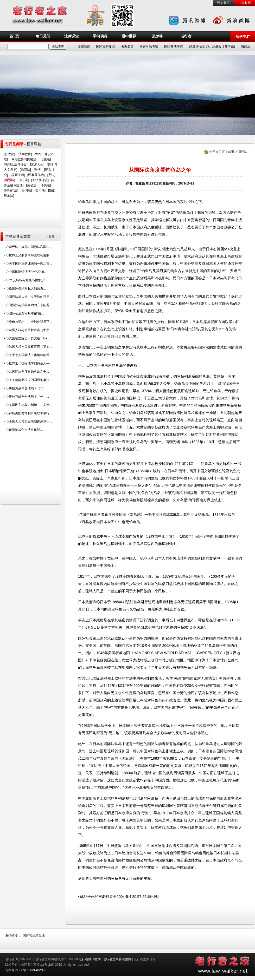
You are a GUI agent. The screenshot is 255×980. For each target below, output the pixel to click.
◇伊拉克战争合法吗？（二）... (27, 388)
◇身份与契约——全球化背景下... (29, 322)
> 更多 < (52, 236)
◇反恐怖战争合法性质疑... (24, 430)
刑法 (37, 170)
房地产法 (11, 190)
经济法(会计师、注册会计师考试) (212, 47)
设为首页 (224, 3)
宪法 (51, 175)
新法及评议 (40, 180)
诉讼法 (23, 180)
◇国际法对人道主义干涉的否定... (29, 297)
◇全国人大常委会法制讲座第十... (29, 422)
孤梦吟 (157, 36)
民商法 (25, 170)
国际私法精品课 (34, 936)
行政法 (9, 154)
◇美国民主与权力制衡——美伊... (29, 405)
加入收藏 (245, 3)
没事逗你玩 (36, 175)
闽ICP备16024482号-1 (31, 970)
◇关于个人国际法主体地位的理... (29, 355)
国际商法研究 (174, 47)
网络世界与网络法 (24, 159)
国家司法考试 (149, 47)
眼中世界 (129, 36)
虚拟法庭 (84, 47)
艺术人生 (37, 165)
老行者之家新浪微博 (117, 959)
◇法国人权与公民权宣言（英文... (29, 347)
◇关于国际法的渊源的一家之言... (29, 264)
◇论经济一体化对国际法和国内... (29, 247)
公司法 (40, 190)
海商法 (246, 47)
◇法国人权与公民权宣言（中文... (29, 330)
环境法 (45, 185)
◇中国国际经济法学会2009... (26, 272)
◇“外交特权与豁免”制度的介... (27, 280)
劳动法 (32, 185)
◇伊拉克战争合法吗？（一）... (27, 397)
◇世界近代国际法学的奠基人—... (29, 363)
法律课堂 (72, 36)
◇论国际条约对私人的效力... (26, 288)
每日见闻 (43, 36)
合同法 (26, 190)
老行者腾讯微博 (90, 959)
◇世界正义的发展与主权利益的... (29, 255)
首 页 (14, 36)
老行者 (186, 36)
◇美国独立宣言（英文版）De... (28, 338)
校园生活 (18, 175)
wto (38, 154)
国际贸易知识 (105, 47)
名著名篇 (127, 47)
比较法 (45, 159)
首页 (231, 152)
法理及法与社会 (16, 165)
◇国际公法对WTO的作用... (25, 313)
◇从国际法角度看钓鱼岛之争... (27, 372)
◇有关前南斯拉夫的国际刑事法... (29, 380)
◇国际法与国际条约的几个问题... (29, 305)
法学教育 (25, 154)
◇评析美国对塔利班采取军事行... (29, 413)
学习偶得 (100, 36)
